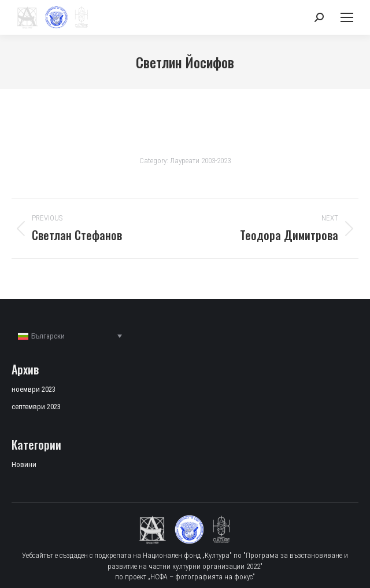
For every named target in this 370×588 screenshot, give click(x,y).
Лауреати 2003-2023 (200, 161)
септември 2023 (36, 407)
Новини (24, 464)
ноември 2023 (34, 389)
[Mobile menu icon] (347, 17)
